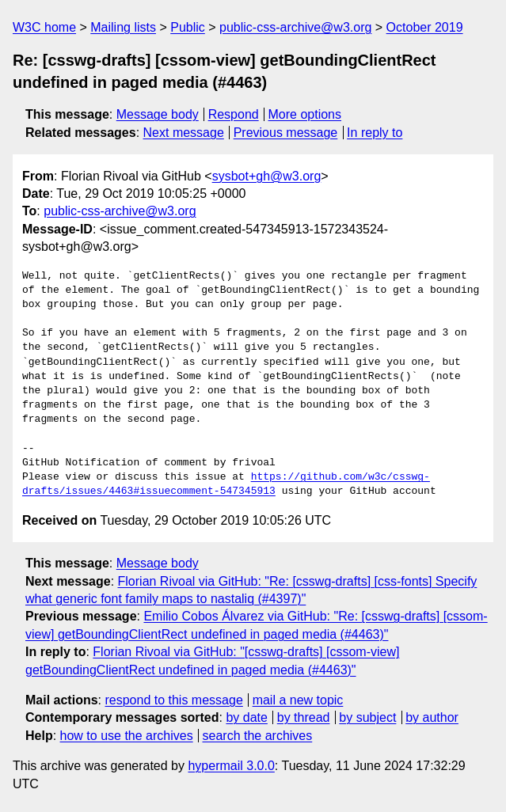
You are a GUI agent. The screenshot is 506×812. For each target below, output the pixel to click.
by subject (367, 717)
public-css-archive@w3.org (295, 27)
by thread (304, 717)
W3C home (44, 27)
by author (432, 717)
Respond (234, 114)
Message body (158, 114)
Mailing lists (123, 27)
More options (305, 114)
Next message (184, 133)
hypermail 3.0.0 (231, 766)
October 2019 (425, 27)
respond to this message (173, 700)
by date (246, 717)
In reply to (375, 133)
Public (188, 27)
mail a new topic (298, 700)
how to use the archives (127, 736)
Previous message (286, 133)
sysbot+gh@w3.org (267, 176)
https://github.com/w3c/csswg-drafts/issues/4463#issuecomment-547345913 (226, 484)
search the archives (258, 736)
